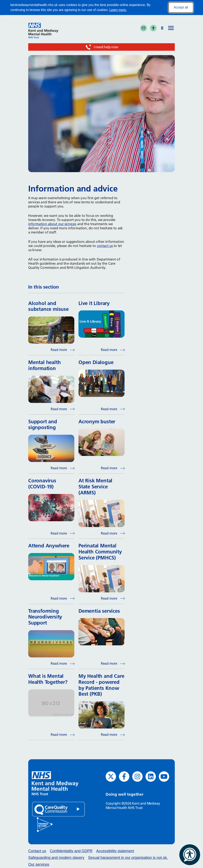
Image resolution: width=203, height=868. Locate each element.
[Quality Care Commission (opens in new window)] (58, 809)
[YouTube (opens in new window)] (164, 777)
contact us (105, 246)
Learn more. (118, 10)
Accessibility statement (115, 851)
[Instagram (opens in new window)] (137, 777)
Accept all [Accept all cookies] (181, 7)
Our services (39, 864)
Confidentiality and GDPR (71, 851)
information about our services (52, 224)
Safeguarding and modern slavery (56, 858)
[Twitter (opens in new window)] (111, 777)
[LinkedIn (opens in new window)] (151, 777)
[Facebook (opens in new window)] (124, 777)
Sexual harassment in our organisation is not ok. (128, 858)
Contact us (37, 851)
